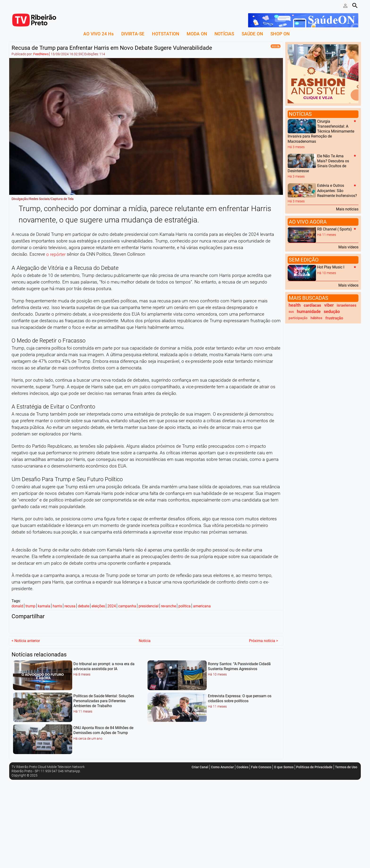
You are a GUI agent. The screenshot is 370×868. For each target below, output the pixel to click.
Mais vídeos (348, 247)
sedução (332, 312)
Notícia (145, 640)
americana (202, 606)
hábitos (316, 318)
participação (298, 318)
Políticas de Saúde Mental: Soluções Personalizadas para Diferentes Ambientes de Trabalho (104, 700)
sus (291, 312)
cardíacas (312, 305)
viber (329, 305)
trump (30, 606)
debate (84, 606)
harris (57, 606)
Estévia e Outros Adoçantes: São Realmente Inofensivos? (337, 191)
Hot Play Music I (331, 267)
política (185, 606)
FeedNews (41, 54)
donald (17, 606)
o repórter (56, 255)
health (295, 305)
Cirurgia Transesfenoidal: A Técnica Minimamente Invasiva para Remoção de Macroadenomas (321, 131)
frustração (334, 318)
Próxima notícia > (263, 640)
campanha (127, 606)
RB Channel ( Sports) (334, 229)
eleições (98, 606)
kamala (44, 606)
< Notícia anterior (26, 640)
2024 (112, 606)
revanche (168, 606)
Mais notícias (347, 209)
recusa (70, 606)
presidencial (149, 606)
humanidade (309, 312)
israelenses (347, 305)
